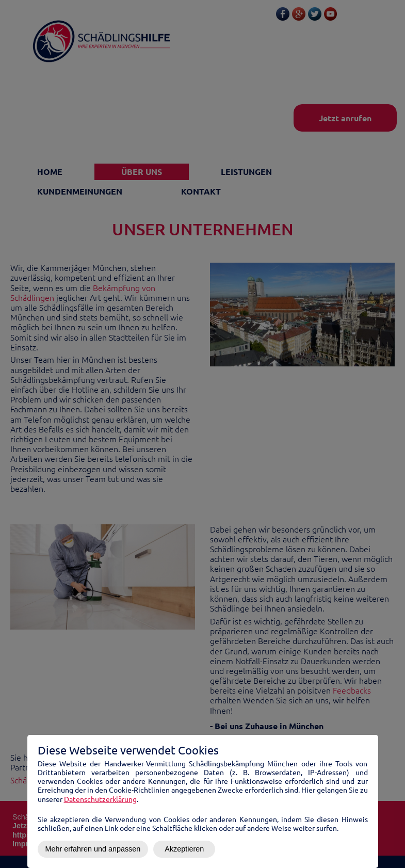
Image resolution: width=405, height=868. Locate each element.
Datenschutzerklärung (100, 799)
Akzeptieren (184, 849)
